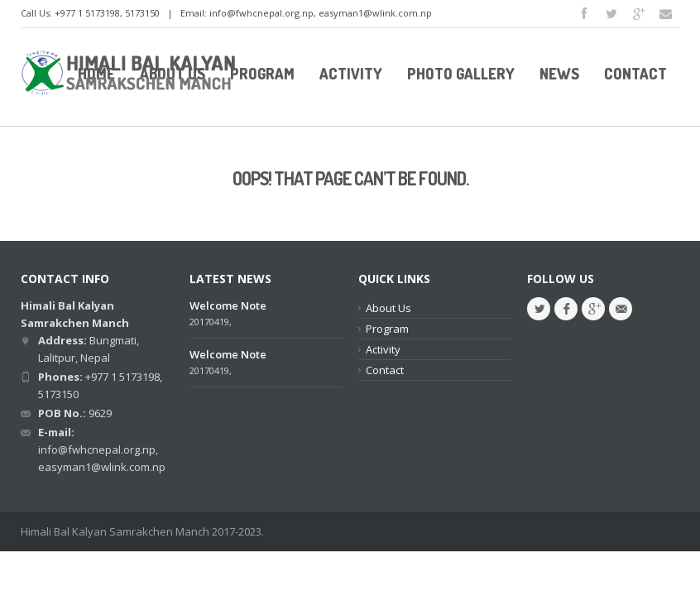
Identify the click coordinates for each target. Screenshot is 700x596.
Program (387, 329)
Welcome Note (228, 305)
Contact (385, 370)
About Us (388, 308)
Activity (383, 349)
